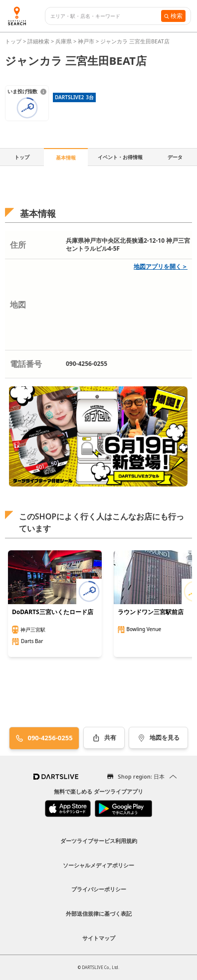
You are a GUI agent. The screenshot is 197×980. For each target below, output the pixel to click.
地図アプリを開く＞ (161, 266)
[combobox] (106, 16)
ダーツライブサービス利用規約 (99, 841)
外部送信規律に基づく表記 (99, 913)
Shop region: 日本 (141, 776)
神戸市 (86, 41)
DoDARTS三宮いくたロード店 (53, 612)
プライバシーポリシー (99, 889)
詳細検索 (39, 41)
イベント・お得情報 (120, 157)
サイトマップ (99, 938)
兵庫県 (64, 41)
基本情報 (66, 158)
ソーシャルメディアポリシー (98, 865)
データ (175, 157)
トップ (14, 41)
